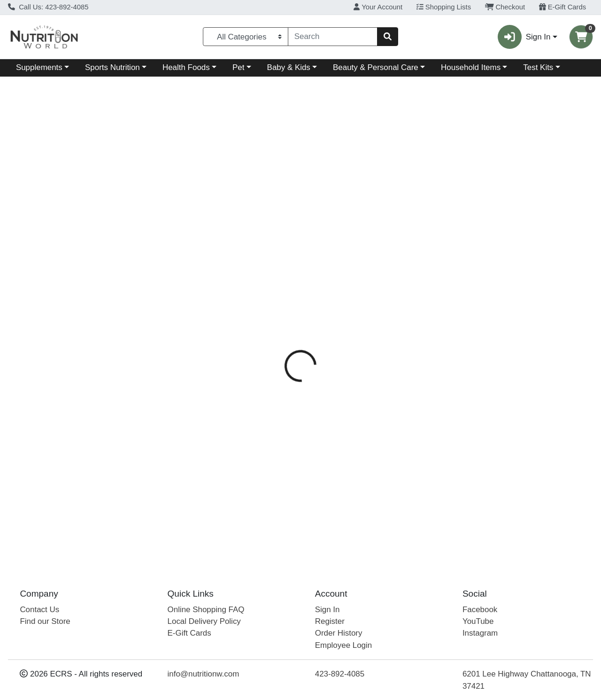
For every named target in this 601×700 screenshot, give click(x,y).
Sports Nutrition (112, 67)
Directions (323, 204)
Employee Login (343, 645)
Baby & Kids (289, 67)
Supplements (39, 67)
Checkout (505, 7)
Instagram (480, 634)
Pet (238, 67)
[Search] (333, 37)
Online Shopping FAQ (206, 610)
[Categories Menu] (246, 37)
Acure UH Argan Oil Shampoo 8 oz (327, 525)
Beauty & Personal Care (376, 67)
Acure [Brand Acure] (360, 241)
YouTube (478, 621)
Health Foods (186, 67)
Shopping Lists (444, 7)
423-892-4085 (340, 674)
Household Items (471, 67)
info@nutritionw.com (204, 674)
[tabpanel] (426, 333)
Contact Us (39, 610)
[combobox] (333, 37)
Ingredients (375, 204)
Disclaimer (428, 204)
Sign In (327, 610)
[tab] (277, 203)
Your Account (378, 7)
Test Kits (538, 67)
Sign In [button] (524, 37)
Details (277, 204)
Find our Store (45, 621)
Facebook (480, 610)
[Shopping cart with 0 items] (581, 37)
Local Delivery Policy (204, 621)
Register (330, 621)
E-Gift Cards (563, 7)
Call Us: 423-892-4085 (48, 7)
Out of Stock (510, 150)
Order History (339, 634)
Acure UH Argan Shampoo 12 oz (322, 497)
